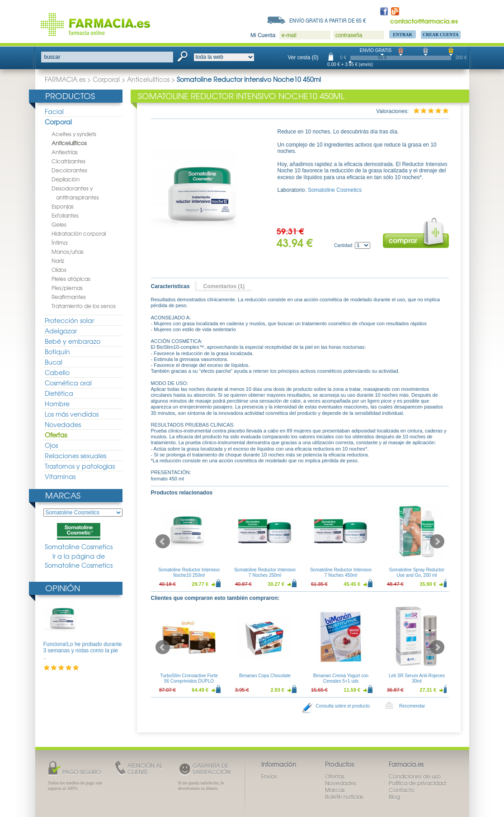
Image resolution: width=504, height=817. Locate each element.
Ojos (51, 445)
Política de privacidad (417, 783)
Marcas (63, 495)
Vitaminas (60, 476)
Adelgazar (61, 331)
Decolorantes (69, 170)
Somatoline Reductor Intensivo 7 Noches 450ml (340, 572)
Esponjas (63, 206)
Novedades (63, 424)
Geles (59, 224)
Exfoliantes (65, 215)
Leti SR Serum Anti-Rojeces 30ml (417, 678)
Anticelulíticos (148, 79)
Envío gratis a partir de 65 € (328, 20)
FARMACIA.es (65, 79)
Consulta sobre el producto (343, 706)
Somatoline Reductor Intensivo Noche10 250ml (188, 572)
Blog (394, 797)
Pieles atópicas (71, 279)
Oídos (59, 270)
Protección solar (69, 320)
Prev (163, 541)
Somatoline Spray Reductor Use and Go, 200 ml (416, 572)
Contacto (402, 790)
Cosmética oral (68, 383)
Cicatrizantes (68, 161)
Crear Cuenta (441, 35)
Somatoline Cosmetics (79, 537)
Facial (54, 111)
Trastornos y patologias (80, 466)
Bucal (54, 362)
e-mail (289, 35)
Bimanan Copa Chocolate (265, 676)
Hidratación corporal (79, 233)
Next (437, 541)
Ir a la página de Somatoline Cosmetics (79, 561)
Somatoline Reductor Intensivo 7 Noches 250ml (264, 572)
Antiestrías (65, 152)
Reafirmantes (69, 297)
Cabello (57, 372)
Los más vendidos (72, 414)
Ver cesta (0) (303, 57)
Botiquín (57, 351)
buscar (52, 57)
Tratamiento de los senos (84, 306)
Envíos (269, 776)
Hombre (57, 404)
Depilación (66, 179)
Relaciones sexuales (75, 456)
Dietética (59, 393)
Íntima (59, 242)
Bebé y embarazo (73, 341)
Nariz (58, 261)
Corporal (106, 79)
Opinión (63, 588)
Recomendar (412, 706)
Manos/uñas (68, 252)
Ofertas (56, 435)
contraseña (349, 35)
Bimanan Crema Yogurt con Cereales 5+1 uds (340, 678)
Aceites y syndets (74, 134)
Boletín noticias (344, 797)
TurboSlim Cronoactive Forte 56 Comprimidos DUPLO (189, 678)
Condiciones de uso (415, 776)
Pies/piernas (67, 288)
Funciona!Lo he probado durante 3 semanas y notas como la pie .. (83, 651)
